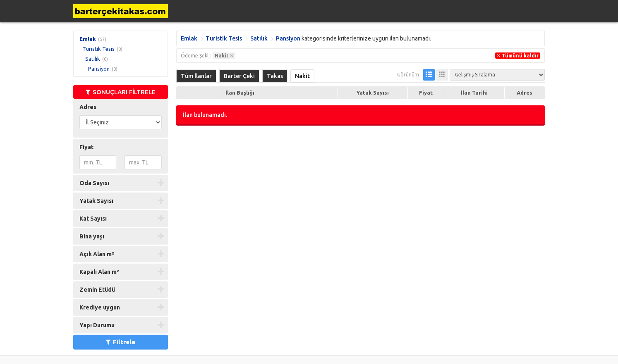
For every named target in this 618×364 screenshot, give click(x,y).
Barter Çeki (239, 76)
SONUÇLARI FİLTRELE (121, 92)
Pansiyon (99, 69)
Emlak (88, 39)
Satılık (93, 59)
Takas (275, 76)
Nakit (302, 76)
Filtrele (121, 342)
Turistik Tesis (98, 49)
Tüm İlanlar (196, 76)
